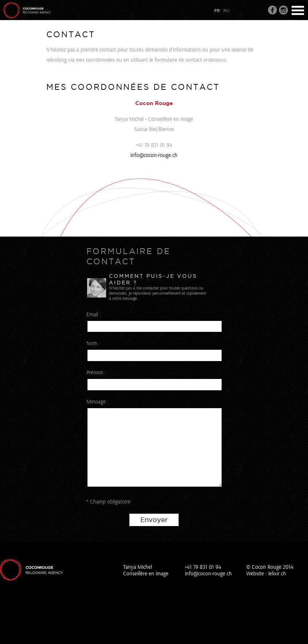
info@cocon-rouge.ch (154, 155)
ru (226, 11)
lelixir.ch (277, 574)
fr (217, 11)
